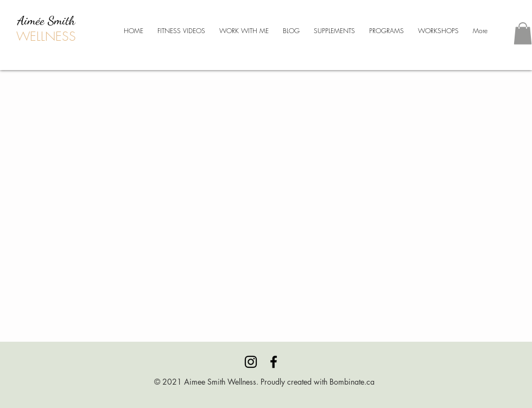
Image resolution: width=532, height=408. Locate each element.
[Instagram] (251, 362)
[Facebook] (274, 362)
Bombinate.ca (352, 382)
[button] (523, 33)
